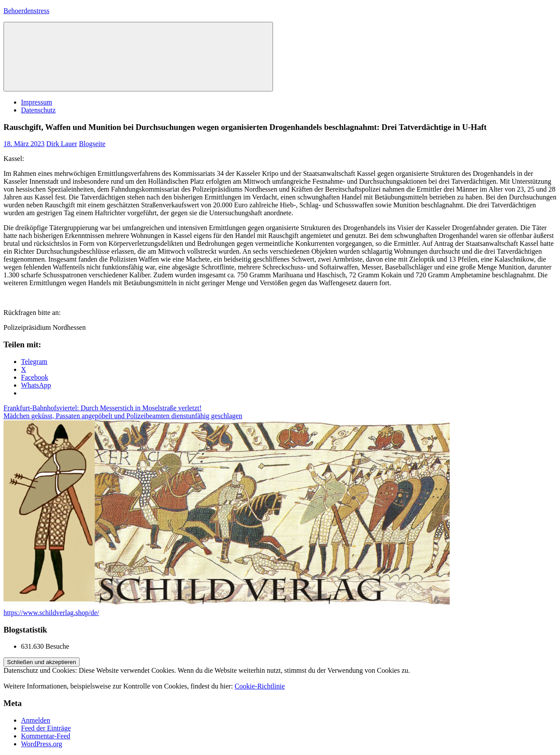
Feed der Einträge (46, 728)
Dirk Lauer (62, 144)
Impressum (37, 102)
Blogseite (92, 144)
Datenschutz (38, 110)
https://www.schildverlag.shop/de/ (51, 613)
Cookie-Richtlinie (260, 686)
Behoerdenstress (26, 11)
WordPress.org (42, 744)
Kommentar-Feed (46, 736)
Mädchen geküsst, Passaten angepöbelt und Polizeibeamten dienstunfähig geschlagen (123, 416)
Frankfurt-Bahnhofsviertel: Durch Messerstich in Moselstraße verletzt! (103, 408)
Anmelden (36, 720)
